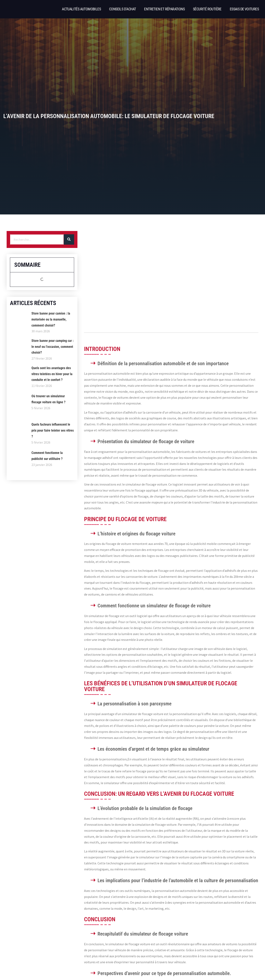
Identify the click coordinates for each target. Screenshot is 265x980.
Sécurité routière (207, 9)
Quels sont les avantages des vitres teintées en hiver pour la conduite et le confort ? (52, 374)
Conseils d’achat (122, 9)
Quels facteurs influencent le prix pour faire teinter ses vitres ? (53, 430)
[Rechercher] (69, 239)
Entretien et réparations (164, 9)
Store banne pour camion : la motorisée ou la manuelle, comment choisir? (51, 319)
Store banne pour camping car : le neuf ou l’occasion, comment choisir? (52, 347)
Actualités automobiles (81, 9)
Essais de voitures (244, 9)
